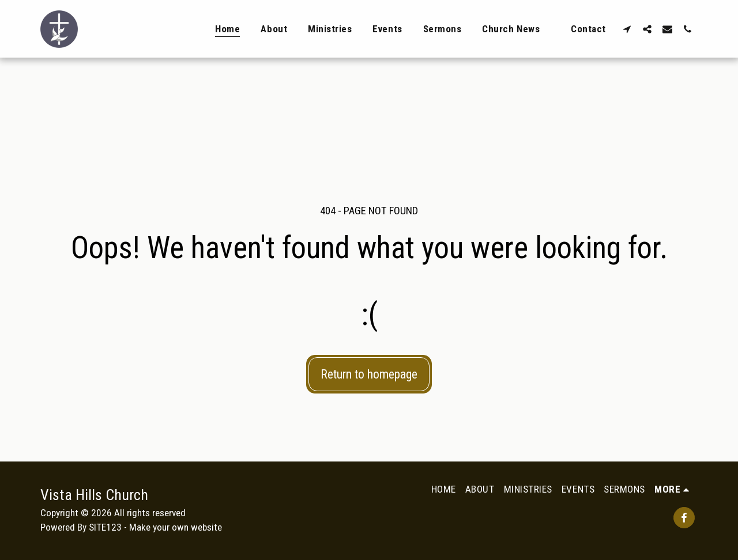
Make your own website (176, 527)
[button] (627, 29)
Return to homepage (369, 374)
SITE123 (105, 527)
